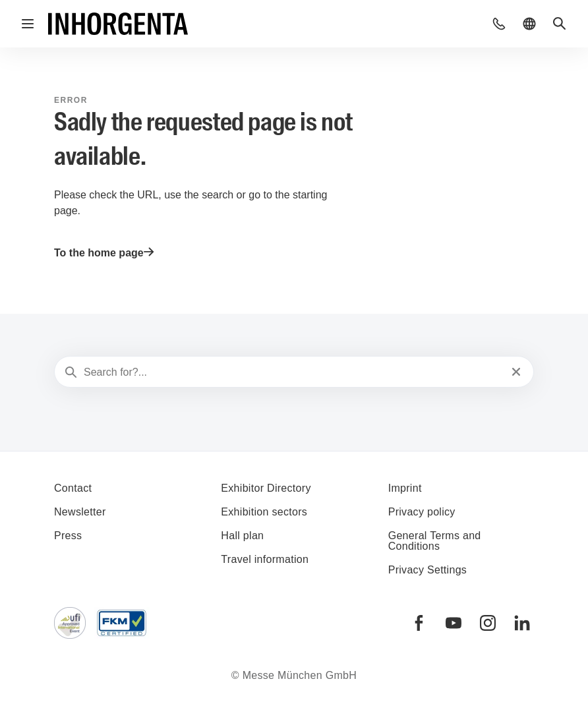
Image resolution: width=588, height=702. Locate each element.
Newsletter (80, 512)
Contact (73, 488)
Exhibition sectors (264, 512)
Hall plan (242, 536)
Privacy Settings (428, 570)
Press (68, 536)
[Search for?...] (293, 372)
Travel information (265, 559)
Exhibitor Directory (266, 488)
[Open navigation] (28, 24)
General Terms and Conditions (435, 541)
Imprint (405, 488)
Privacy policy (422, 512)
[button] (499, 24)
